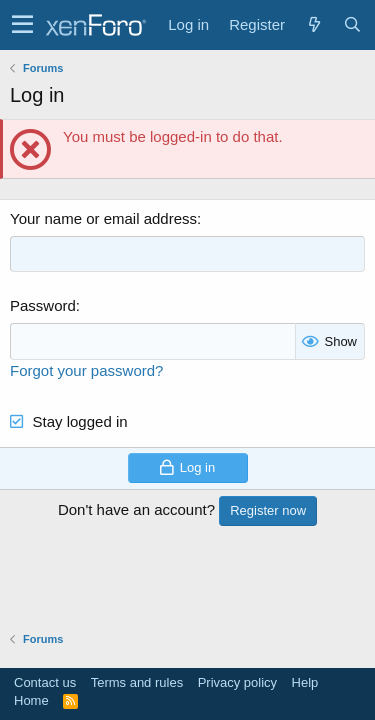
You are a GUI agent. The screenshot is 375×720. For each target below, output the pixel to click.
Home (31, 700)
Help (305, 682)
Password (43, 305)
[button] (22, 25)
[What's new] (314, 24)
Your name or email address (103, 218)
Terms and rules (137, 682)
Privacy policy (237, 682)
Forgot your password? (86, 370)
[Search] (352, 24)
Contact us (45, 682)
